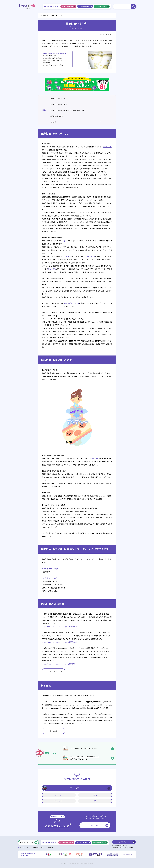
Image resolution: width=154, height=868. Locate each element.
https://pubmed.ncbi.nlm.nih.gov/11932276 (59, 626)
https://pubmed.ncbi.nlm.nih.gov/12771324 (59, 642)
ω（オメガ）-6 (90, 256)
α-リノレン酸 (107, 147)
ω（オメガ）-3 (67, 256)
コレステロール (93, 458)
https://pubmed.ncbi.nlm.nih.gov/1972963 (59, 664)
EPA (54, 269)
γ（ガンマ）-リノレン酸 (72, 303)
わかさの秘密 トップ (45, 15)
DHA (50, 269)
